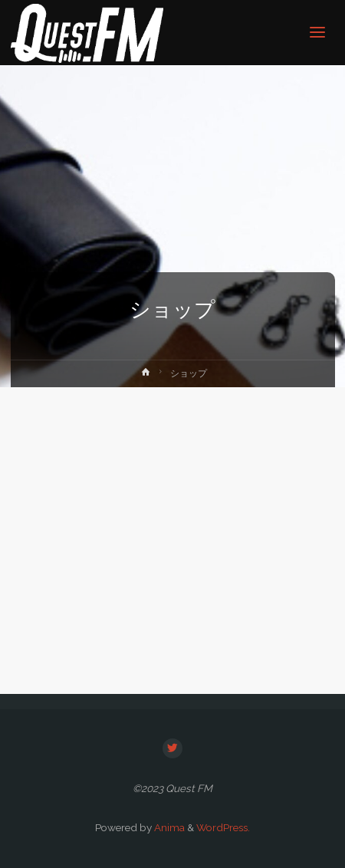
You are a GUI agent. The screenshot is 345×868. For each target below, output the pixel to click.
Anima (168, 827)
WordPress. (223, 827)
